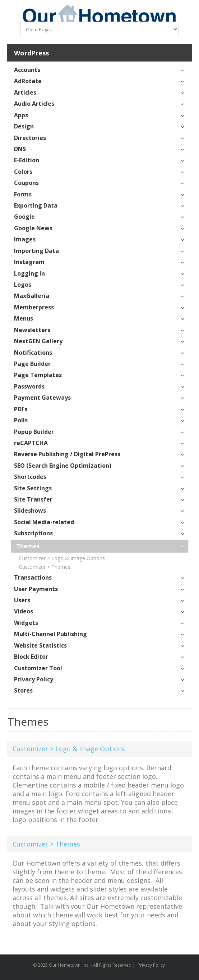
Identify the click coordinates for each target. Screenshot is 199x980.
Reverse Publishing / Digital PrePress (67, 454)
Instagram (29, 262)
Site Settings (33, 488)
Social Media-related (44, 522)
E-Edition (27, 160)
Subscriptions (33, 533)
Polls (21, 420)
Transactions (33, 577)
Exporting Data (36, 205)
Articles (25, 92)
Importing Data (36, 251)
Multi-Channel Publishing (50, 634)
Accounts (27, 70)
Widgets (26, 623)
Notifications (33, 353)
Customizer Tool (38, 668)
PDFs (21, 409)
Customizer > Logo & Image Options (62, 558)
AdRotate (28, 81)
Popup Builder (34, 432)
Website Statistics (40, 645)
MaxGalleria (32, 296)
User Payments (36, 589)
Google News (33, 228)
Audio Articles (34, 104)
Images (25, 239)
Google (24, 217)
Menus (24, 318)
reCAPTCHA (31, 443)
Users (22, 600)
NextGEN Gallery (38, 341)
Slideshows (30, 511)
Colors (23, 172)
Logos (23, 285)
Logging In (29, 273)
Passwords (29, 386)
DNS (20, 149)
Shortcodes (30, 477)
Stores (23, 690)
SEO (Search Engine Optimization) (63, 466)
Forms (23, 194)
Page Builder (32, 364)
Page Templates (38, 375)
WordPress (31, 53)
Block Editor (31, 657)
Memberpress (34, 307)
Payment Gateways (42, 398)
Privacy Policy (34, 679)
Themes (28, 546)
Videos (24, 611)
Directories (30, 138)
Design (24, 126)
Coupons (26, 183)
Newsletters (32, 330)
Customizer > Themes (45, 567)
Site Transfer (33, 499)
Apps (21, 115)
